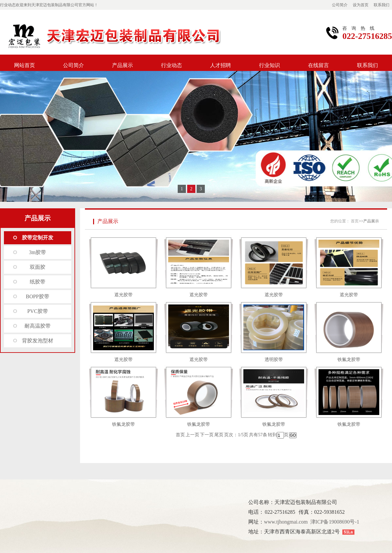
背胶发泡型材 (38, 341)
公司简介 (340, 5)
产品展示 (122, 65)
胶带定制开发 (38, 238)
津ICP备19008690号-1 (335, 522)
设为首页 (361, 5)
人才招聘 (220, 65)
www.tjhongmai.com (286, 522)
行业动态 (171, 65)
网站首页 (24, 65)
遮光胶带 (123, 295)
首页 (355, 221)
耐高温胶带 (38, 326)
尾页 (219, 435)
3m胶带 (38, 252)
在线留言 (318, 65)
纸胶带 (38, 282)
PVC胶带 (37, 311)
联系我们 (382, 5)
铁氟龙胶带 (349, 360)
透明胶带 (274, 360)
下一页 (207, 435)
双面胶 (38, 267)
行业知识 (269, 65)
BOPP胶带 (38, 296)
